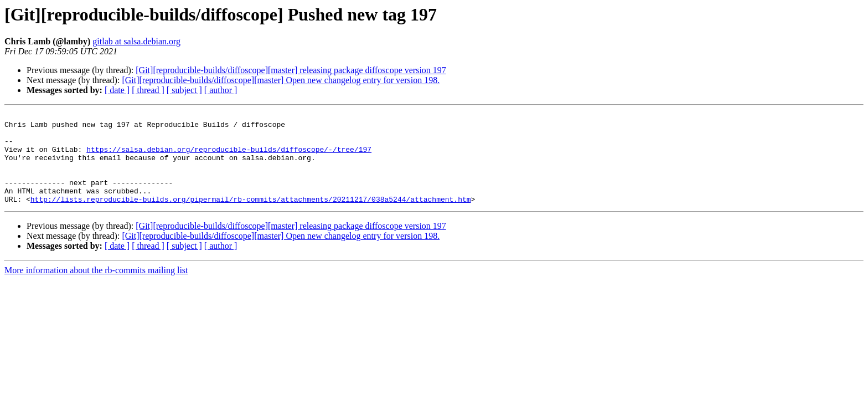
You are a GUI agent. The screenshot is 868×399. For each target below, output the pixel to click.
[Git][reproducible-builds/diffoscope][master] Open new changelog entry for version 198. (281, 80)
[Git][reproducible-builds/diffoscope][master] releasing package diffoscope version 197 (291, 70)
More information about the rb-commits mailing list (96, 288)
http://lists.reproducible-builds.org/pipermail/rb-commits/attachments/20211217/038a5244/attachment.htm (251, 217)
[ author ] (221, 90)
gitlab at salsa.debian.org (136, 41)
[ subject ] (184, 90)
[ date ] (117, 90)
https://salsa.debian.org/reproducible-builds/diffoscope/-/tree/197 (229, 157)
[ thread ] (148, 90)
